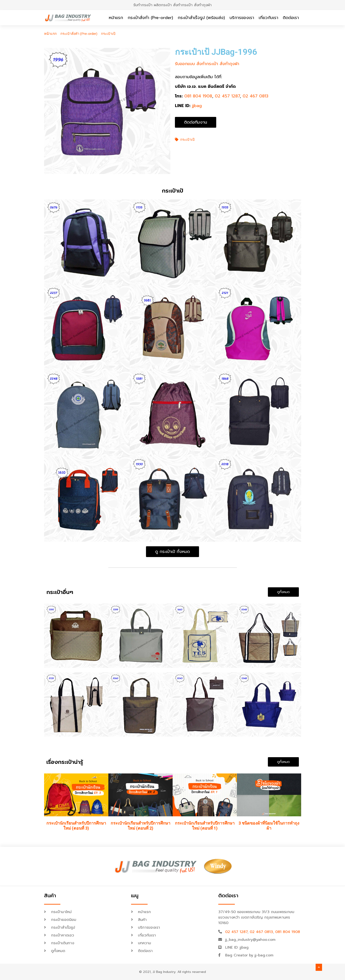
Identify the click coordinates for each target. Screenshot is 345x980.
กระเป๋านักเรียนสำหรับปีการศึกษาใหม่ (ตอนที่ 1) (205, 826)
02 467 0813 (255, 96)
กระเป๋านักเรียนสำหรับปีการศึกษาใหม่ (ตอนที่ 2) (140, 826)
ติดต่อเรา (291, 18)
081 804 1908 (198, 96)
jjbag (197, 106)
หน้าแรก (116, 18)
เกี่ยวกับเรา (268, 18)
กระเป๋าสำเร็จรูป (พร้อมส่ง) (201, 18)
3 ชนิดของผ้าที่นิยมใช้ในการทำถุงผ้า (269, 826)
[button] (196, 122)
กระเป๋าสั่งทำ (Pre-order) (150, 18)
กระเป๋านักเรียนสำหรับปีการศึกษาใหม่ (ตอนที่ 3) (76, 826)
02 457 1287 (227, 96)
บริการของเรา (242, 18)
